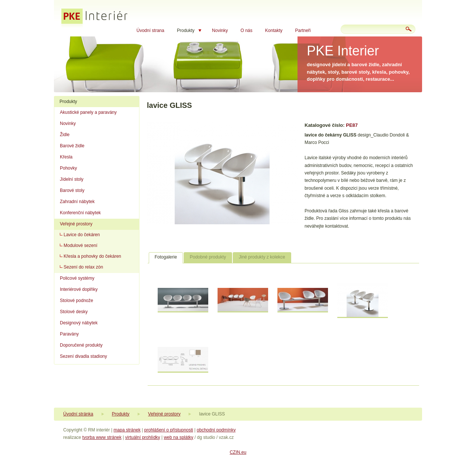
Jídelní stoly (72, 179)
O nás (247, 30)
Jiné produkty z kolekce (262, 257)
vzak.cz (226, 437)
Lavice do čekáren (82, 235)
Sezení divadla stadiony (83, 356)
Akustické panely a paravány (88, 112)
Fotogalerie (166, 257)
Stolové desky (74, 312)
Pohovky (68, 168)
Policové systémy (77, 278)
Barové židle (72, 146)
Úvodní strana (150, 30)
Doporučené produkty (81, 345)
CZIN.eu (238, 452)
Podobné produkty (208, 257)
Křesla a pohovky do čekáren (92, 256)
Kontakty (274, 30)
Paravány (69, 334)
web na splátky (178, 437)
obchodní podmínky (216, 430)
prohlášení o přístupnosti (169, 430)
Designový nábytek (79, 323)
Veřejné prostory (76, 224)
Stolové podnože (76, 301)
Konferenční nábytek (80, 213)
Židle (65, 135)
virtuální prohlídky (143, 437)
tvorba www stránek (102, 437)
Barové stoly (72, 190)
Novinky (220, 30)
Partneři (303, 30)
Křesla (66, 157)
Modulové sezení (81, 245)
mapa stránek (127, 430)
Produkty (186, 30)
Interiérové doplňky (79, 289)
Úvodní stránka (78, 414)
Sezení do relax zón (83, 267)
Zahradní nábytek (77, 202)
